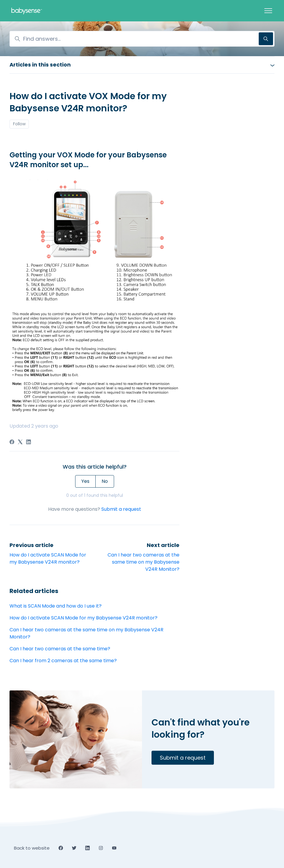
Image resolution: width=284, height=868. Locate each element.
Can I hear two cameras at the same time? (60, 649)
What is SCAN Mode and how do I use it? (56, 606)
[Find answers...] (142, 39)
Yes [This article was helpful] (85, 481)
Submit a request (121, 509)
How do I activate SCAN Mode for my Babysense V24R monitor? (48, 558)
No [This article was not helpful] (105, 481)
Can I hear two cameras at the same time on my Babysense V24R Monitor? (143, 562)
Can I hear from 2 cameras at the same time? (63, 661)
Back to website (32, 848)
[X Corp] (20, 443)
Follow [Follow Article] (19, 124)
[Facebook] (12, 443)
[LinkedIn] (29, 443)
